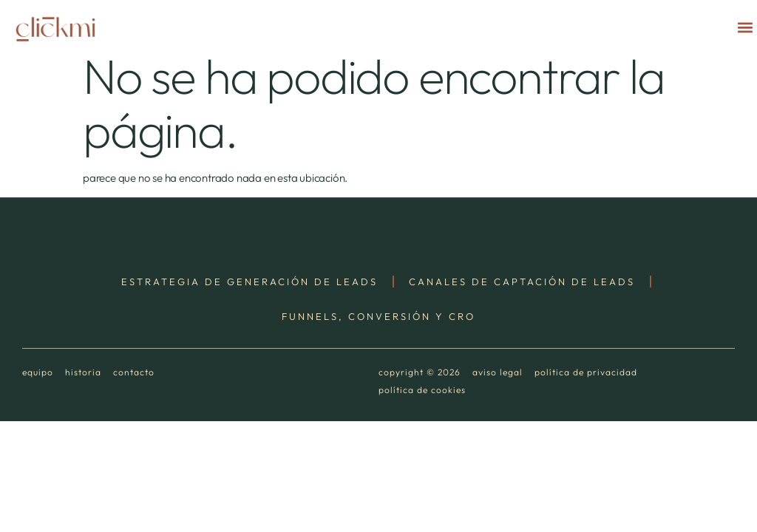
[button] (745, 27)
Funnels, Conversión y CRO (378, 316)
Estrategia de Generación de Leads (249, 282)
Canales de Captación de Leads (522, 282)
